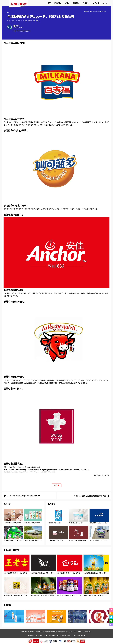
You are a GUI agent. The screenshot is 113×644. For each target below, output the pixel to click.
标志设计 (15, 119)
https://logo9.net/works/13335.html (52, 470)
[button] (6, 617)
